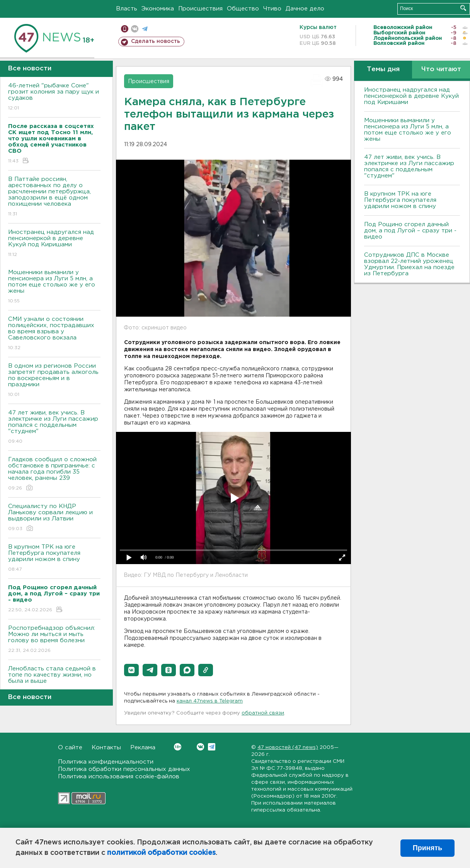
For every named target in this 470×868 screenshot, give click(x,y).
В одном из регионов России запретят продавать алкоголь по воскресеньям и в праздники (54, 381)
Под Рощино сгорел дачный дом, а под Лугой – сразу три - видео (410, 231)
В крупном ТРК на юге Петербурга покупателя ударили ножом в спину (54, 558)
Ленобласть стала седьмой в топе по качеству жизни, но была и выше (54, 680)
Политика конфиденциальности (106, 762)
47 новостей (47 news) (288, 748)
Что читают (441, 69)
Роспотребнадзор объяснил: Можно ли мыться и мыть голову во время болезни (54, 640)
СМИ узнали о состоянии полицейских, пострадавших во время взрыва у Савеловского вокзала (54, 334)
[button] (131, 670)
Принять (427, 848)
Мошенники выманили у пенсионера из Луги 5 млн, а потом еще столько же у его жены (54, 287)
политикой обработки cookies (161, 853)
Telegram (212, 747)
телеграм (145, 29)
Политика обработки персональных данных (124, 769)
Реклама (143, 748)
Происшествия (200, 9)
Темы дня (383, 69)
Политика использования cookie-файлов (119, 777)
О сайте (70, 748)
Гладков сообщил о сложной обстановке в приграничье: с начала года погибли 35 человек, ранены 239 (54, 474)
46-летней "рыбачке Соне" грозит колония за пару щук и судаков (54, 97)
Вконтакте (178, 747)
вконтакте (135, 29)
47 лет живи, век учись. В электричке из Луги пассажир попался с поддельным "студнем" (54, 427)
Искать (463, 8)
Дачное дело (305, 9)
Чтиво (272, 9)
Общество (243, 9)
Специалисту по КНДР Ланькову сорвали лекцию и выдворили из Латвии (54, 518)
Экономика (158, 9)
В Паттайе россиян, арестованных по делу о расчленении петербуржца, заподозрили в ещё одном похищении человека (54, 197)
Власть (127, 9)
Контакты (106, 748)
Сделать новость (156, 41)
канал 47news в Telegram (210, 701)
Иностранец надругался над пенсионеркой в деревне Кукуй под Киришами (54, 244)
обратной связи (263, 713)
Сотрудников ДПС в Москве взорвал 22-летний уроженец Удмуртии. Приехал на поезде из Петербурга (409, 264)
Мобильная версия (125, 29)
